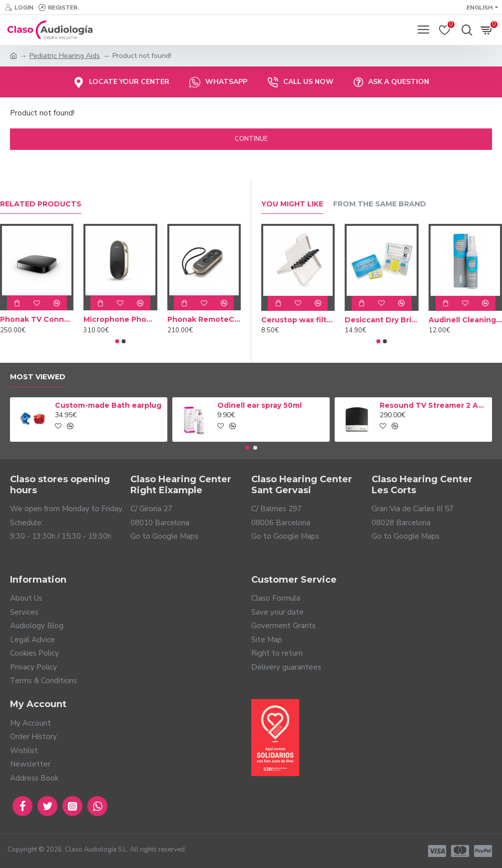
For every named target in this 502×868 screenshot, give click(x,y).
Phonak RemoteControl (204, 319)
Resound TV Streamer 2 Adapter (434, 405)
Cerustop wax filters (298, 320)
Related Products (41, 204)
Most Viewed (38, 377)
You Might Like (292, 204)
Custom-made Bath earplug (108, 405)
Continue (251, 139)
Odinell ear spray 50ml (259, 405)
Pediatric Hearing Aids (65, 56)
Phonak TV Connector (37, 319)
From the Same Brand (380, 204)
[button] (117, 341)
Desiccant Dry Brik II (382, 320)
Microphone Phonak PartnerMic (120, 319)
